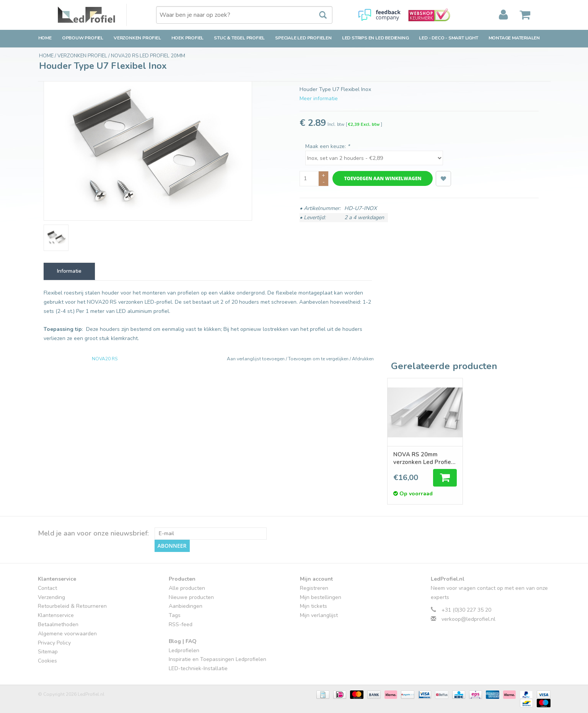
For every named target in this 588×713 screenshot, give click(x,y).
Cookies (47, 661)
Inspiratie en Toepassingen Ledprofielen (217, 659)
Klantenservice (56, 615)
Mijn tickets (314, 606)
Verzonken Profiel (137, 38)
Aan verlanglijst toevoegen (256, 359)
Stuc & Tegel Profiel (239, 38)
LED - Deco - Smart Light (448, 38)
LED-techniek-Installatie (198, 668)
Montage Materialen (514, 38)
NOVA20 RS (105, 359)
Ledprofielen (184, 650)
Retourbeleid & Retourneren (72, 606)
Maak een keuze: (327, 146)
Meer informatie (319, 98)
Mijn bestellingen (321, 597)
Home (45, 38)
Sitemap (48, 652)
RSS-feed (181, 624)
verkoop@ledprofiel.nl (468, 619)
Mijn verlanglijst (319, 615)
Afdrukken (363, 359)
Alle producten (187, 588)
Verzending (51, 597)
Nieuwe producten (191, 597)
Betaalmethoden (58, 624)
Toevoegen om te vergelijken (319, 359)
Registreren (314, 588)
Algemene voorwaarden (67, 634)
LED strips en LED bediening (375, 38)
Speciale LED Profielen (303, 38)
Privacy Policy (54, 643)
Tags (175, 615)
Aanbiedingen (186, 606)
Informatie (69, 271)
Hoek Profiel (188, 38)
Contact (47, 588)
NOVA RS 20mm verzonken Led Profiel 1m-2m (423, 458)
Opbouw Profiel (83, 38)
